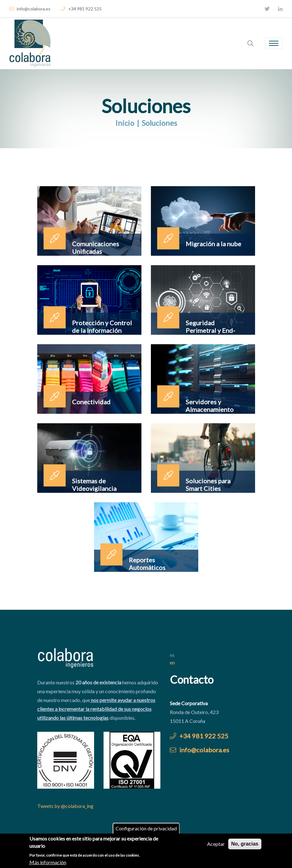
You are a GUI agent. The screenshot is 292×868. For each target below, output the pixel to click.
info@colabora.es (30, 9)
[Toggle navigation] (274, 43)
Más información (48, 863)
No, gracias (245, 845)
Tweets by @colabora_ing (65, 806)
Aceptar (216, 845)
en (172, 662)
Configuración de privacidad (146, 830)
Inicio (125, 123)
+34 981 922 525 (81, 9)
